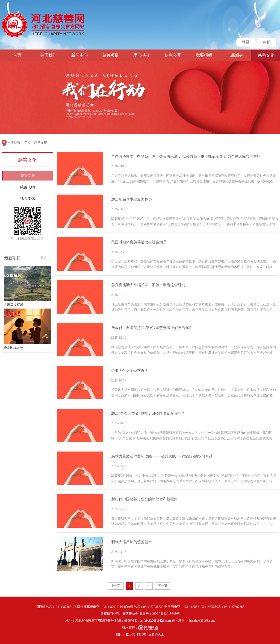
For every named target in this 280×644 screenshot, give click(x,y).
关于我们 (48, 55)
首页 (17, 55)
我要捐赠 (204, 55)
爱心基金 (142, 55)
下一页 (162, 586)
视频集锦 (27, 199)
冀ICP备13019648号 (166, 614)
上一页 (116, 586)
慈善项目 (111, 55)
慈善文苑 (41, 143)
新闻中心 (80, 55)
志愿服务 (235, 55)
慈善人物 (27, 187)
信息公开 (173, 55)
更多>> (45, 258)
